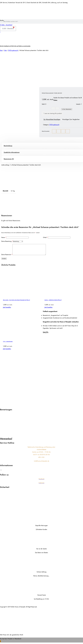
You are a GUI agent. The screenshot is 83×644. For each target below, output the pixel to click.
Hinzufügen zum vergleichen (71, 119)
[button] (41, 472)
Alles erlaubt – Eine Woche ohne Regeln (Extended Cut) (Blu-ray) (16, 302)
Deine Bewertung (7, 241)
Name (4, 237)
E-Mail (45, 237)
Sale (5, 50)
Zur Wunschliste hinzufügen (52, 119)
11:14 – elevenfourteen (8, 344)
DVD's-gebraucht (13, 50)
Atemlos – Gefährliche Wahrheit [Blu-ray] (53, 302)
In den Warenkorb (67, 109)
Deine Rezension (7, 257)
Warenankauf (6, 441)
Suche (2, 20)
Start (1, 50)
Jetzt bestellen (7, 309)
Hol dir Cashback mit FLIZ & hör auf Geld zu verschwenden (15, 46)
